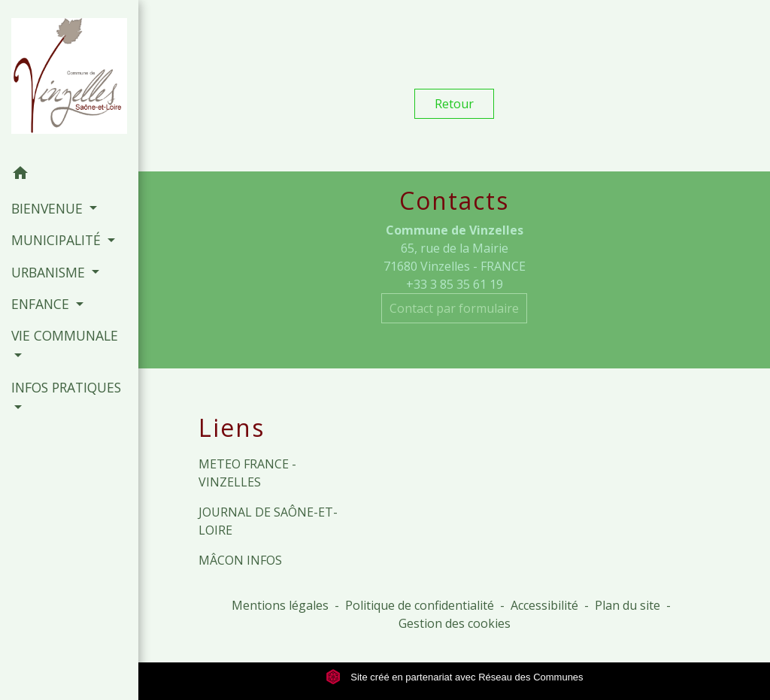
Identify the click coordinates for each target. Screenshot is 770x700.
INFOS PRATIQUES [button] (66, 387)
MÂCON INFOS (240, 560)
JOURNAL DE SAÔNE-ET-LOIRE (268, 521)
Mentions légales (280, 605)
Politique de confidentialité (420, 605)
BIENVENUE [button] (49, 208)
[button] (69, 175)
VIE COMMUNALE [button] (65, 335)
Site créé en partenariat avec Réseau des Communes (455, 677)
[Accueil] (69, 79)
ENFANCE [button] (42, 304)
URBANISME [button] (50, 272)
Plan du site (628, 605)
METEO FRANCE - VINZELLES (247, 473)
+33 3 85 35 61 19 (455, 284)
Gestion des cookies (455, 623)
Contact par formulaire (454, 308)
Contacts (454, 201)
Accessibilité (544, 605)
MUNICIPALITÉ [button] (58, 240)
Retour (454, 104)
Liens (232, 428)
